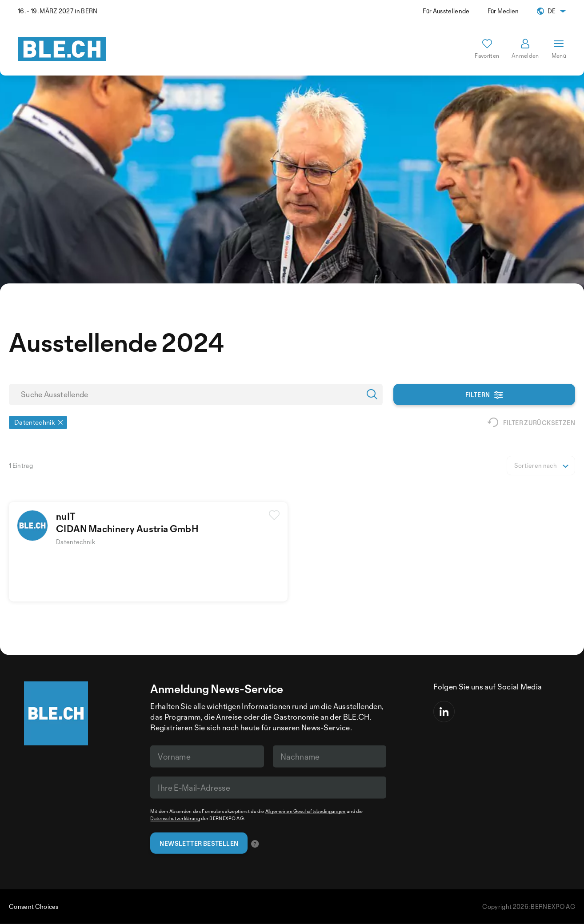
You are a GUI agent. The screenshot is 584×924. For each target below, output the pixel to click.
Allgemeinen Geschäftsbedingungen (306, 811)
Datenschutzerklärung (175, 818)
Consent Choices (34, 906)
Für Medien (503, 11)
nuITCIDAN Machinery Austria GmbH (127, 522)
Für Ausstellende (446, 11)
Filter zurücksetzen (531, 422)
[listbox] (541, 466)
